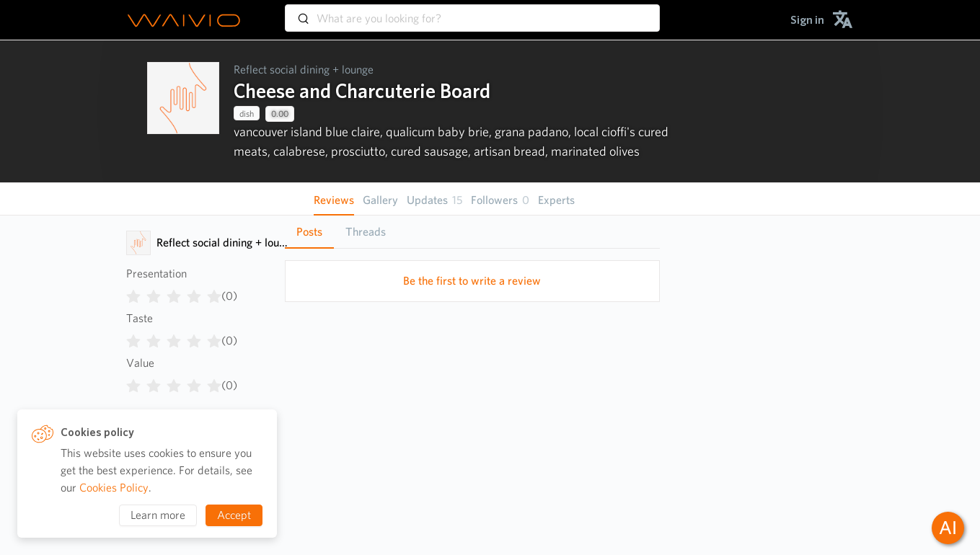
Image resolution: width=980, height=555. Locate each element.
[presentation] (183, 111)
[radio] (133, 293)
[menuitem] (807, 20)
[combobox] (472, 12)
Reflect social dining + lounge (304, 70)
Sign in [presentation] (807, 20)
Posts (309, 232)
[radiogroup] (174, 293)
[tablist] (472, 232)
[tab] (309, 232)
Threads (366, 232)
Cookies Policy (114, 488)
